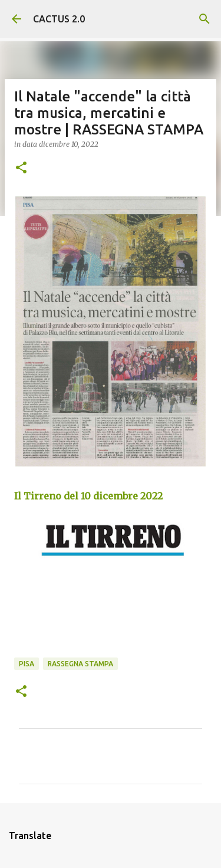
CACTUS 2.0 (59, 19)
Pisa (27, 664)
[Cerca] (204, 19)
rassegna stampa (80, 664)
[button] (21, 168)
